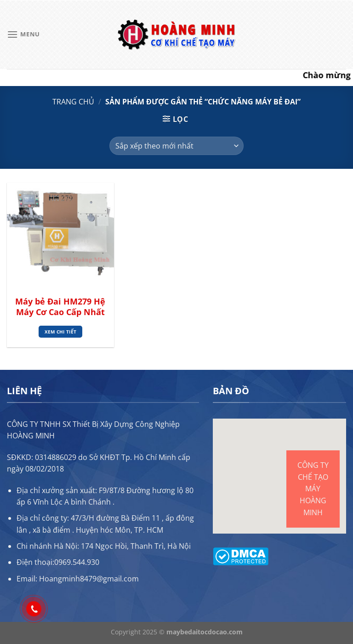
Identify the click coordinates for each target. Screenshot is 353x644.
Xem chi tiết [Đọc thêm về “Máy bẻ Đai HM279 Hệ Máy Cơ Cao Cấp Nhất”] (61, 332)
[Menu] (23, 34)
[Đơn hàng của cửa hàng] (176, 146)
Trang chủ (73, 102)
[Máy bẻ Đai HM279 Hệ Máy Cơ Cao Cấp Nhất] (60, 236)
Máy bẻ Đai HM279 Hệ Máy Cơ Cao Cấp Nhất (60, 307)
